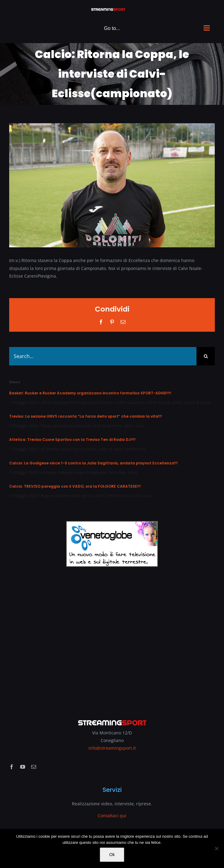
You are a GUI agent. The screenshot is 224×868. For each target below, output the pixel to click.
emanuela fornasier (70, 402)
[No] (216, 848)
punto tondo (101, 402)
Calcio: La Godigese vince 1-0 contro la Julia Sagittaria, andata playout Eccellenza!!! (93, 463)
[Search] (206, 356)
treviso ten (136, 449)
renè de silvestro (107, 426)
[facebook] (12, 767)
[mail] (34, 767)
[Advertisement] (112, 639)
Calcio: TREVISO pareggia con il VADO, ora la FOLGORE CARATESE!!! (75, 486)
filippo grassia (53, 426)
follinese (66, 472)
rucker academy (129, 402)
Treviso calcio (119, 496)
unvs (140, 426)
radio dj (105, 449)
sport (177, 402)
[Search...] (103, 356)
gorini (88, 496)
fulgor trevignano (91, 472)
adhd (45, 402)
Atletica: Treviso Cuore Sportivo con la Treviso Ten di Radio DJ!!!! (72, 440)
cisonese (49, 472)
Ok (112, 855)
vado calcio (143, 496)
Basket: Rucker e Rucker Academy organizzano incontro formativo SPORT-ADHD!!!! (90, 393)
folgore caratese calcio (61, 496)
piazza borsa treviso (79, 449)
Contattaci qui (112, 816)
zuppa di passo (197, 402)
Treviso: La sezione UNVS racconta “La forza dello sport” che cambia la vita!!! (86, 416)
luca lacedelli (79, 426)
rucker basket (158, 402)
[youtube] (23, 767)
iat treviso (50, 449)
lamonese (117, 472)
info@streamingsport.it (112, 748)
